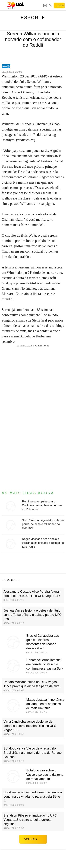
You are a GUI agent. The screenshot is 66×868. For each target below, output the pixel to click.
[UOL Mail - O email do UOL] (45, 5)
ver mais (33, 839)
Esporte (33, 18)
